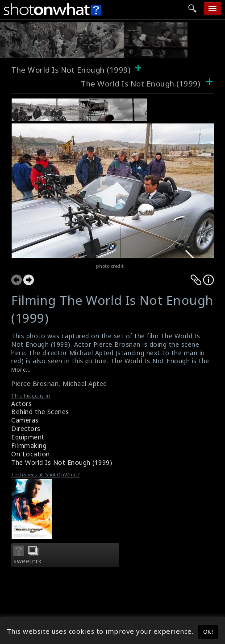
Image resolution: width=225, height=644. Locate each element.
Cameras (25, 420)
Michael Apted (85, 384)
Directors (26, 429)
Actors (21, 404)
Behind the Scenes (40, 412)
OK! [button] (208, 632)
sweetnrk (27, 561)
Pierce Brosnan (35, 384)
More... (21, 370)
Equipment (28, 437)
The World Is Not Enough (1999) (71, 70)
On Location (31, 454)
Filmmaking (29, 445)
